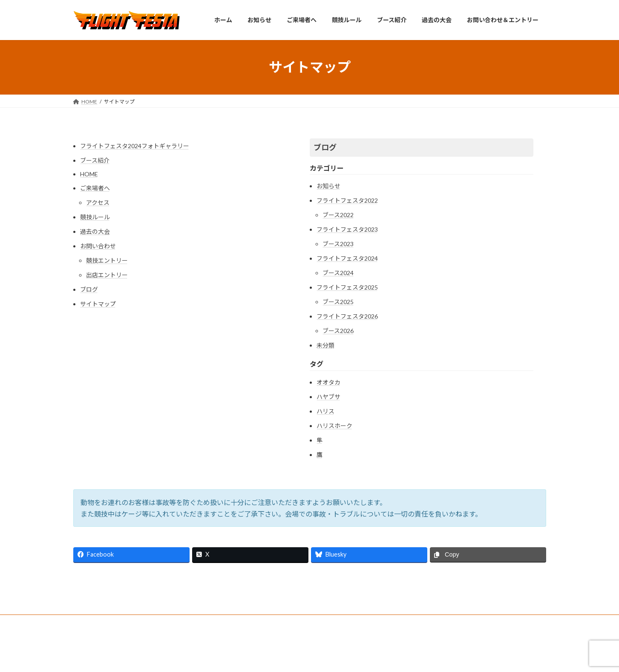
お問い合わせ (98, 246)
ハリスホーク (334, 426)
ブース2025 (338, 302)
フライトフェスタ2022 (347, 200)
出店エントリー (107, 275)
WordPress (263, 657)
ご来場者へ (95, 188)
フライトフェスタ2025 (347, 287)
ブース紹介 (95, 160)
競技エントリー (107, 260)
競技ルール (95, 217)
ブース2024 (338, 273)
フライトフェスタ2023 (347, 229)
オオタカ (328, 382)
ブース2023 (338, 244)
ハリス (325, 411)
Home (89, 622)
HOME (89, 174)
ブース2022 (338, 215)
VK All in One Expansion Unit (364, 657)
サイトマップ (98, 304)
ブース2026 (338, 331)
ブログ (89, 289)
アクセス (98, 202)
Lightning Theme (307, 657)
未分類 (325, 345)
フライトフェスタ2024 (347, 258)
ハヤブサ (328, 397)
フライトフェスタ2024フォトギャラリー (135, 146)
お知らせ (328, 186)
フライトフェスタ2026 (347, 316)
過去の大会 (95, 231)
